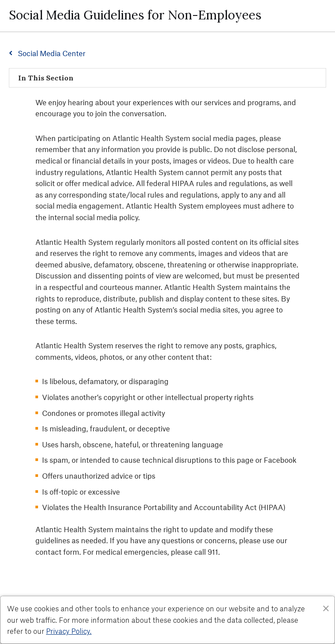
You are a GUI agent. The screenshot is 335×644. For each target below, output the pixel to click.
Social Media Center (52, 53)
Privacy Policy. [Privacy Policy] (69, 631)
